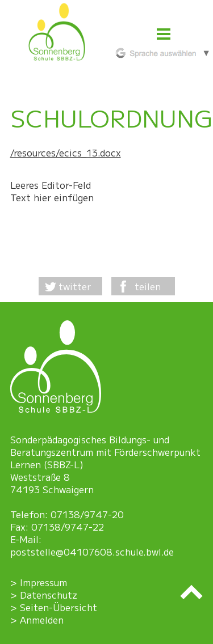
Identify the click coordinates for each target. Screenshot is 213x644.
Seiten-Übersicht (59, 607)
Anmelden (42, 620)
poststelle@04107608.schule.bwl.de (92, 552)
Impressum (43, 582)
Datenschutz (49, 595)
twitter (75, 286)
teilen (148, 286)
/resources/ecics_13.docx (66, 152)
